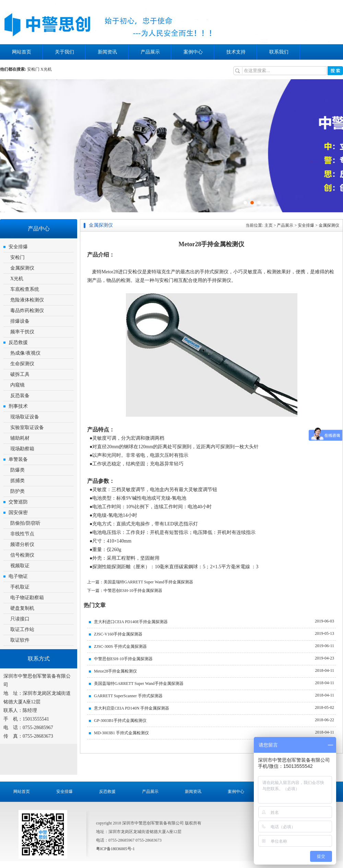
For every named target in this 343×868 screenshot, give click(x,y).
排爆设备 (20, 321)
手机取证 (20, 587)
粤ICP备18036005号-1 (115, 849)
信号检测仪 (22, 555)
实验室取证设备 (27, 427)
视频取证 (20, 566)
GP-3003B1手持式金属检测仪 (120, 721)
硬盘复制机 (22, 608)
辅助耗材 (20, 438)
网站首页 (22, 52)
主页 (269, 225)
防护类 (17, 491)
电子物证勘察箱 (27, 598)
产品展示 (150, 52)
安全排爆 (18, 247)
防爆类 (17, 470)
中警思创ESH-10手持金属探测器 (123, 659)
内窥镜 (17, 385)
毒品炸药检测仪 (27, 311)
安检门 (33, 69)
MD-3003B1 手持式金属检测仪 (121, 733)
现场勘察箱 (22, 449)
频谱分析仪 (22, 544)
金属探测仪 (22, 268)
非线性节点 (22, 534)
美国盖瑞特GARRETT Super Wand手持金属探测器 (139, 683)
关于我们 (64, 52)
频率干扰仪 (22, 332)
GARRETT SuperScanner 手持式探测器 (128, 696)
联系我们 (279, 52)
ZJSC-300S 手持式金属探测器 (120, 646)
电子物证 (18, 576)
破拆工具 (20, 374)
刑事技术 (18, 406)
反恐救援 (18, 342)
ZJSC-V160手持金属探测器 (118, 634)
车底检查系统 (25, 289)
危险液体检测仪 (27, 300)
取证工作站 (22, 629)
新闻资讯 (107, 52)
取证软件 (20, 640)
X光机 (46, 69)
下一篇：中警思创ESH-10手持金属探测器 (125, 591)
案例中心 (193, 52)
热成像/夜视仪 (25, 353)
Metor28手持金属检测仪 (115, 671)
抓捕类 (17, 481)
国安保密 (18, 513)
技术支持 (236, 52)
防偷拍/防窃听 (25, 523)
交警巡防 (18, 502)
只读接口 (20, 619)
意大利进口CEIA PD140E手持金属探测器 (131, 622)
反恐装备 (20, 396)
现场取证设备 (25, 417)
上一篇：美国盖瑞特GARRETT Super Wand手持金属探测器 (140, 582)
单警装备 (18, 459)
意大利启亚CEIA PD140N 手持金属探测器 (132, 708)
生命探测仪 (22, 364)
